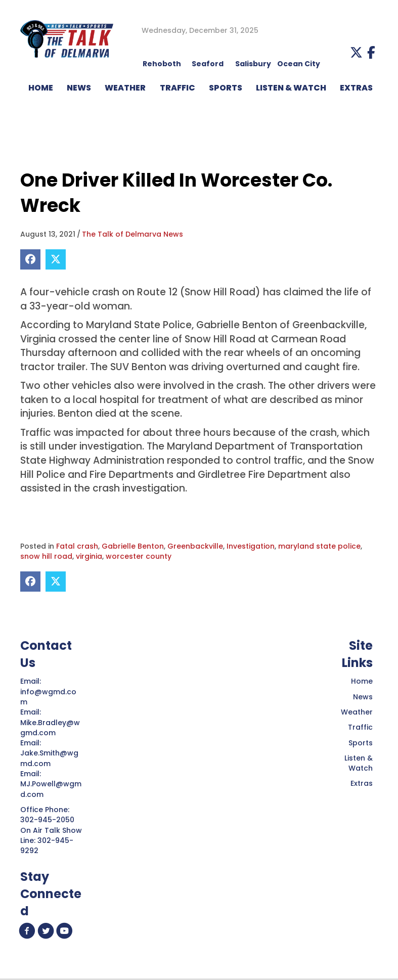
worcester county (139, 556)
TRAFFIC (178, 88)
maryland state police (319, 546)
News (363, 697)
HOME (41, 88)
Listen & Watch (359, 763)
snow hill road (46, 556)
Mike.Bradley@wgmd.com (50, 728)
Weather (357, 712)
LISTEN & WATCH (291, 88)
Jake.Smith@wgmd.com (49, 758)
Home (362, 681)
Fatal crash (77, 546)
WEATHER (125, 88)
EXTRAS (356, 88)
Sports (226, 88)
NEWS (79, 88)
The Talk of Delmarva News (132, 234)
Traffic (360, 727)
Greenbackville (195, 546)
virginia (89, 556)
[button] (356, 52)
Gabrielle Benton (133, 546)
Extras (362, 783)
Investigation (251, 546)
